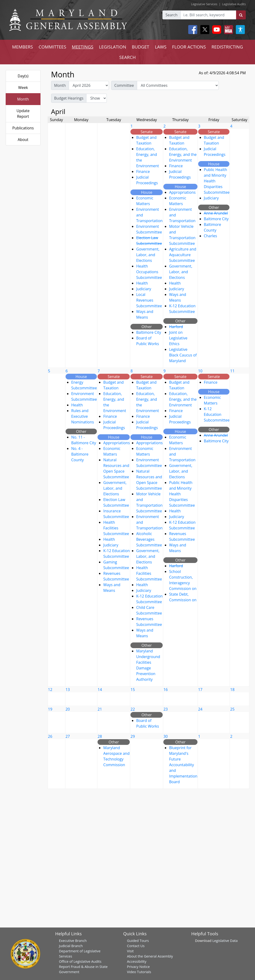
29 (133, 736)
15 (133, 690)
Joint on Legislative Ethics (178, 338)
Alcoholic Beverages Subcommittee (149, 539)
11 (232, 371)
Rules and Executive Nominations (83, 416)
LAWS (161, 47)
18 (232, 690)
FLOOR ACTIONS (189, 47)
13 (68, 690)
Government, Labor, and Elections (148, 255)
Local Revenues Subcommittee (149, 300)
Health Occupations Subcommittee (149, 272)
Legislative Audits (234, 4)
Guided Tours (138, 940)
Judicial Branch (71, 946)
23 (166, 709)
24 (200, 709)
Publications (23, 128)
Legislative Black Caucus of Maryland (183, 355)
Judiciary (144, 289)
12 (50, 690)
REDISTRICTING (227, 47)
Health (142, 283)
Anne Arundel (216, 213)
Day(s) (23, 76)
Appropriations (182, 192)
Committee (124, 85)
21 (100, 709)
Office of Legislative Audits (80, 961)
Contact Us (136, 946)
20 (68, 709)
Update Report (23, 114)
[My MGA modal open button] (228, 30)
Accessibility (137, 961)
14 (100, 690)
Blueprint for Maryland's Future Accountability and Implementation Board (183, 765)
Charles (210, 236)
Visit (130, 951)
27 (68, 736)
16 (166, 690)
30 (166, 736)
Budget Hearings (69, 98)
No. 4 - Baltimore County (80, 454)
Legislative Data (225, 940)
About (23, 140)
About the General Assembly (150, 956)
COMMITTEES (52, 47)
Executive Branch (73, 940)
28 (100, 736)
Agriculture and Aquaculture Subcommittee (183, 255)
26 (50, 736)
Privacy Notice (138, 967)
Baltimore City (149, 332)
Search (172, 15)
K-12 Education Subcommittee (217, 414)
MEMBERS (22, 47)
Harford (176, 327)
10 (200, 371)
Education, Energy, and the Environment (183, 154)
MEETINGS (83, 47)
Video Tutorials (139, 972)
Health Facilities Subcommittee (116, 528)
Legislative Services (204, 4)
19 (50, 709)
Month (23, 99)
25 (232, 709)
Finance (143, 171)
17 (200, 690)
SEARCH (127, 57)
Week (23, 88)
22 (133, 709)
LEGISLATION (113, 47)
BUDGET (141, 47)
